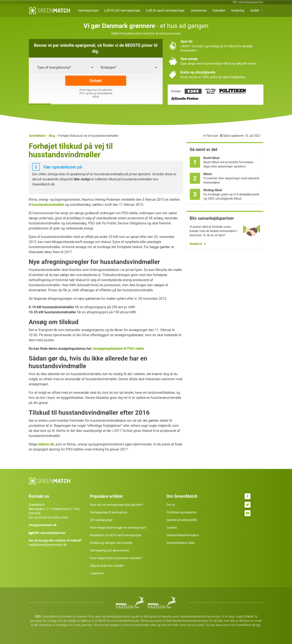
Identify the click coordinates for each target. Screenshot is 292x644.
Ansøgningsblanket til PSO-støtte (119, 349)
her (258, 625)
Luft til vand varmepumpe (165, 10)
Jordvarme (199, 10)
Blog (52, 136)
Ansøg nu (196, 244)
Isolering (238, 10)
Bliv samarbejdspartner (248, 2)
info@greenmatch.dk (43, 525)
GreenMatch (37, 136)
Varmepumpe (88, 10)
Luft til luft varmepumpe (122, 10)
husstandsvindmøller (48, 205)
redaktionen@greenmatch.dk (48, 545)
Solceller (219, 10)
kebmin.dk (46, 444)
